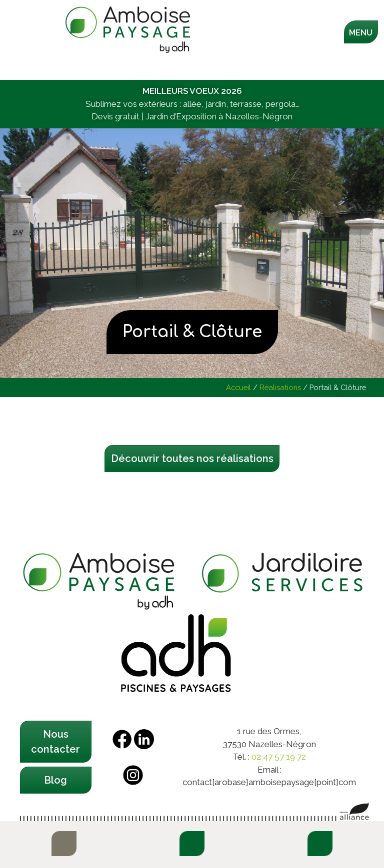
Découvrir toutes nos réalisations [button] (192, 458)
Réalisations (280, 387)
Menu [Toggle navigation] (361, 33)
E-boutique (64, 844)
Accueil (238, 387)
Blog (55, 780)
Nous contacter (55, 742)
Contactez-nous (192, 844)
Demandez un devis (320, 844)
